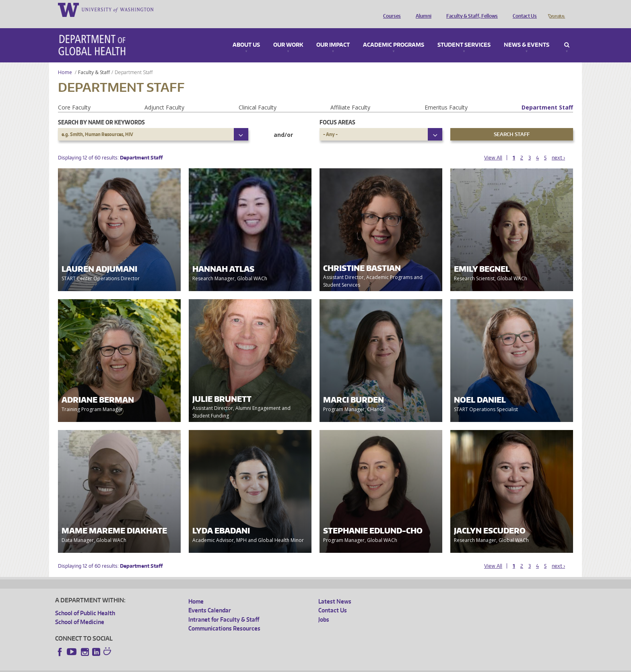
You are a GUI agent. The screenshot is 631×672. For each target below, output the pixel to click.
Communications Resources (224, 617)
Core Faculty (74, 96)
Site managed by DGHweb (242, 666)
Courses (390, 9)
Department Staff (547, 96)
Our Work (288, 34)
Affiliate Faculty (350, 96)
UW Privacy (162, 666)
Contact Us (523, 9)
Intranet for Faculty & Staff (224, 608)
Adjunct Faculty (164, 96)
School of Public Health (85, 602)
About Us (246, 34)
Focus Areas (337, 111)
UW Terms (194, 666)
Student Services (464, 34)
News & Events (527, 34)
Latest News (335, 590)
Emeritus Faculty (446, 96)
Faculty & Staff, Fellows (470, 9)
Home (65, 61)
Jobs (324, 608)
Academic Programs (394, 34)
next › (558, 146)
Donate (556, 9)
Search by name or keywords (101, 111)
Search (567, 34)
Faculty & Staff (94, 61)
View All (493, 146)
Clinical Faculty (258, 96)
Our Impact (333, 34)
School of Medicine (80, 611)
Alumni (422, 9)
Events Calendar (210, 599)
